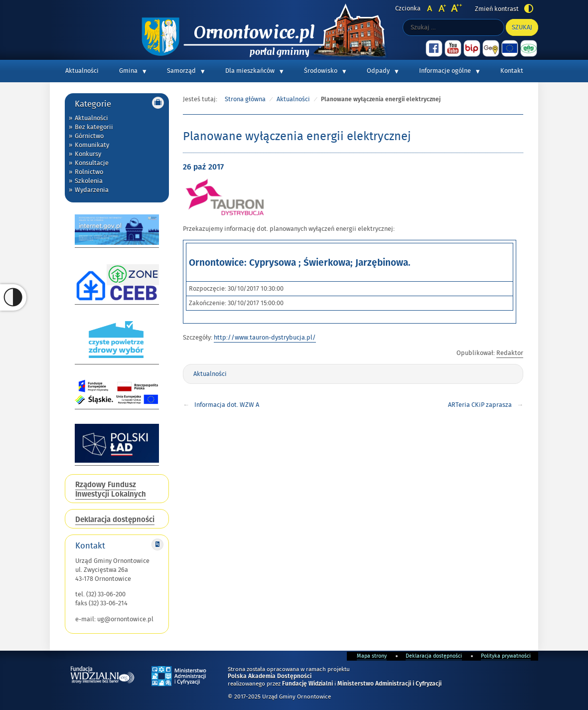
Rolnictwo (89, 172)
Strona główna (245, 99)
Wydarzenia (92, 190)
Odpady (378, 71)
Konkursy (88, 154)
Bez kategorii (94, 127)
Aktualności (82, 71)
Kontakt (512, 71)
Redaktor (510, 353)
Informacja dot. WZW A (227, 405)
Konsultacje (92, 163)
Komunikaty (92, 145)
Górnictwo (89, 136)
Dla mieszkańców (250, 71)
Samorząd (181, 71)
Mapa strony (372, 656)
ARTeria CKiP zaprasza (480, 405)
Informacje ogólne (445, 71)
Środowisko (321, 71)
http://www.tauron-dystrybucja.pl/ (265, 338)
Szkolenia (89, 181)
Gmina (128, 71)
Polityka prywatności (506, 656)
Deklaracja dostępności (434, 656)
